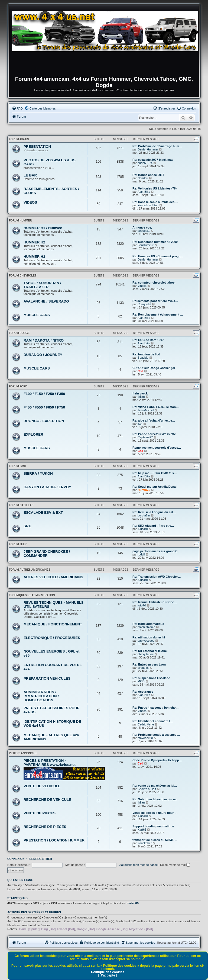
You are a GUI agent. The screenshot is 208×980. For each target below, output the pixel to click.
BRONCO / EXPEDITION (44, 421)
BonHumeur (146, 245)
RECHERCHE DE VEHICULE (47, 800)
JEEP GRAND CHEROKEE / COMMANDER (47, 554)
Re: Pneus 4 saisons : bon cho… (156, 708)
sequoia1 (144, 231)
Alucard (143, 529)
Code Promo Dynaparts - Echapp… (157, 760)
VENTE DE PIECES (40, 813)
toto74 (142, 605)
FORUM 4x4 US (19, 139)
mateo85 (133, 903)
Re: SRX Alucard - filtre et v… (153, 526)
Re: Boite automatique (148, 624)
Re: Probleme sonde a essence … (156, 735)
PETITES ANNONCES (23, 753)
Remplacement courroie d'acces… (157, 448)
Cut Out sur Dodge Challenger (154, 368)
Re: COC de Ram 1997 (148, 340)
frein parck (140, 393)
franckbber (145, 843)
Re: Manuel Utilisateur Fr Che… (155, 602)
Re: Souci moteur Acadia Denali (155, 487)
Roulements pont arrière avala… (155, 301)
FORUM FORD (18, 386)
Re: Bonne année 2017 (148, 175)
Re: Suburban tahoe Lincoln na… (156, 799)
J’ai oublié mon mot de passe (138, 865)
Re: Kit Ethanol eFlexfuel (150, 651)
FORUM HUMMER (20, 221)
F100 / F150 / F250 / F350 (44, 394)
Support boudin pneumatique (153, 826)
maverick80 (145, 738)
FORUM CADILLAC (21, 505)
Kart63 (142, 830)
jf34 (140, 424)
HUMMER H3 (34, 257)
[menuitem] (17, 108)
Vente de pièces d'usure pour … (155, 813)
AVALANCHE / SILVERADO (46, 301)
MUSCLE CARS (37, 315)
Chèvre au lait (147, 789)
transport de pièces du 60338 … (155, 840)
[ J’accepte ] (108, 975)
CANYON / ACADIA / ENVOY (47, 487)
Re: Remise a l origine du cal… (154, 512)
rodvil (141, 554)
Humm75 (144, 490)
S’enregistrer (40, 859)
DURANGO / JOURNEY (43, 355)
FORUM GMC (17, 466)
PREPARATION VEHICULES (47, 678)
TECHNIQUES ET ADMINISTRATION (32, 595)
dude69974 (145, 163)
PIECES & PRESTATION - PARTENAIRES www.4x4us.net (50, 763)
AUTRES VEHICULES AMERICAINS (53, 577)
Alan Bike (144, 192)
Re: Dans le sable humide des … (155, 202)
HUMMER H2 (34, 242)
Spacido (143, 358)
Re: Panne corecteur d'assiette (154, 434)
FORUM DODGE (19, 333)
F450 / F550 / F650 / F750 (44, 407)
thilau (141, 397)
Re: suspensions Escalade (151, 678)
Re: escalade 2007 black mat (153, 160)
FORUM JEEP (18, 544)
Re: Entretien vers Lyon (149, 664)
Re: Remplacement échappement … (158, 314)
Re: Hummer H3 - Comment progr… (158, 256)
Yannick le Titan (148, 205)
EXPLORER (33, 434)
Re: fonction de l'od (146, 354)
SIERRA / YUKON (38, 473)
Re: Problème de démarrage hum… (157, 146)
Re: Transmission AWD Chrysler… (157, 577)
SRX (27, 526)
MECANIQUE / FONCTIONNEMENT (53, 624)
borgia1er (144, 515)
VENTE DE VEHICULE (42, 786)
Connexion (16, 859)
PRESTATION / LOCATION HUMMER (54, 840)
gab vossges (146, 641)
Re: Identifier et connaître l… (153, 721)
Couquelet (144, 304)
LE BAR (30, 175)
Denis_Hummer (148, 149)
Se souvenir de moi (175, 865)
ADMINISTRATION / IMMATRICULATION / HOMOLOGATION (41, 696)
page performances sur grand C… (156, 551)
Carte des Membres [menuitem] (43, 108)
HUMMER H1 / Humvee (43, 228)
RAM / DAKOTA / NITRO (44, 340)
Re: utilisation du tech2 (149, 637)
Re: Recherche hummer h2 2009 (155, 242)
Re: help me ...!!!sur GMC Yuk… (155, 473)
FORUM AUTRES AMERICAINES (30, 570)
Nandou (143, 178)
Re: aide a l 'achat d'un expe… (154, 420)
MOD (141, 681)
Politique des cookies (108, 972)
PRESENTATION (37, 147)
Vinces (142, 286)
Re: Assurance (143, 692)
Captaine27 (145, 437)
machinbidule (146, 627)
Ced (140, 371)
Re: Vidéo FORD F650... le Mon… (156, 407)
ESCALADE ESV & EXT (43, 513)
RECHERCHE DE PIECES (45, 827)
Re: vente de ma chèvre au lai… (155, 786)
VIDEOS (30, 202)
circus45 (143, 668)
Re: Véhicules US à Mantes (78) (155, 188)
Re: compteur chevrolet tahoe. (154, 282)
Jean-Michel (146, 410)
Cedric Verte (146, 724)
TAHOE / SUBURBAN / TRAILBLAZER (42, 285)
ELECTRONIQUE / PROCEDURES (52, 638)
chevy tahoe (146, 654)
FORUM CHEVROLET (23, 276)
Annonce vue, (142, 227)
